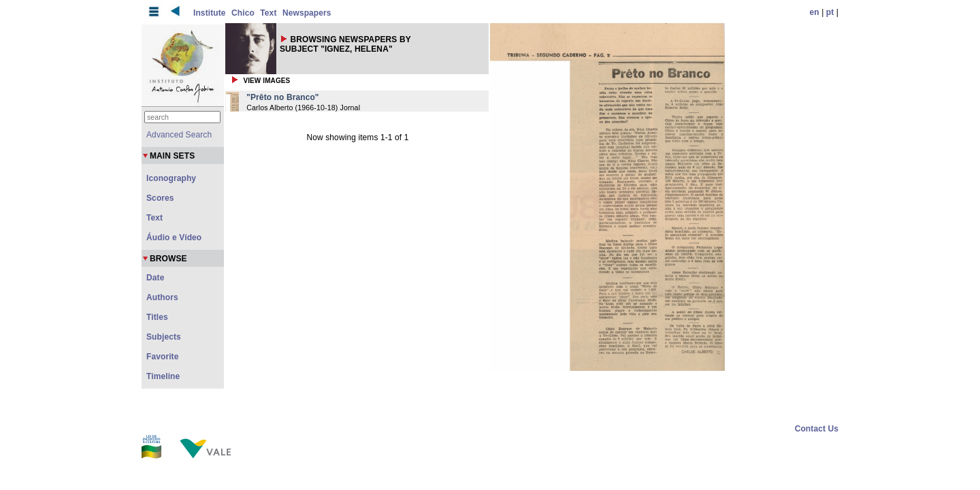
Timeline (163, 376)
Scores (160, 198)
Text (268, 13)
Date (155, 278)
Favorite (162, 357)
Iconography (171, 178)
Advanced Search (179, 135)
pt (830, 12)
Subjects (164, 337)
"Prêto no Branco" (282, 97)
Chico (243, 13)
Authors (162, 297)
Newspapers (307, 13)
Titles (157, 317)
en (815, 12)
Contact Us (817, 429)
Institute (210, 13)
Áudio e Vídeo (174, 238)
